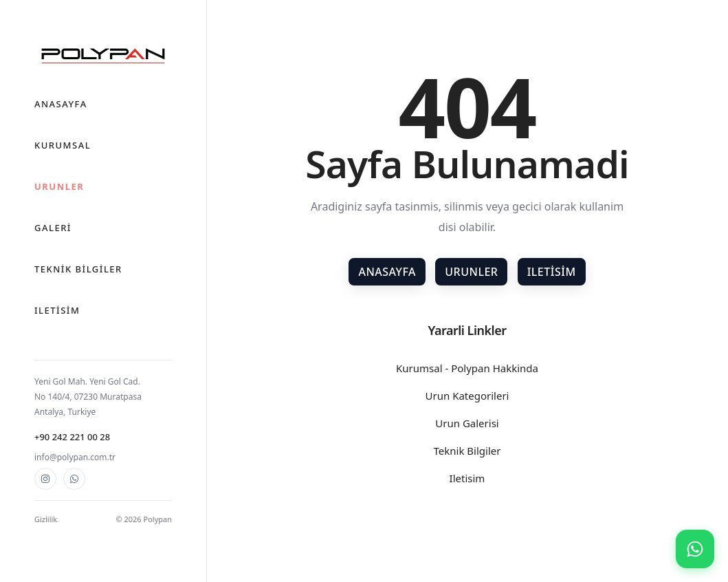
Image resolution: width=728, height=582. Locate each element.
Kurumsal (63, 145)
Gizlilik (46, 519)
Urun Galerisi (467, 423)
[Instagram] (45, 479)
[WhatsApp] (74, 479)
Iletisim (57, 310)
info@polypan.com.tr (75, 457)
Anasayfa (61, 104)
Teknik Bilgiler (78, 269)
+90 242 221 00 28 (72, 437)
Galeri (53, 228)
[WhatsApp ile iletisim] (695, 549)
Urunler (59, 186)
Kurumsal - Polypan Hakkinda (467, 368)
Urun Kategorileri (467, 396)
